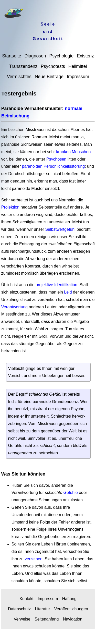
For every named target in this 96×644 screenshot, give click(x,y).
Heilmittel (78, 66)
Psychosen (56, 159)
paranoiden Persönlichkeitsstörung (53, 166)
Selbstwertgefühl (60, 229)
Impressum (78, 77)
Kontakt (26, 599)
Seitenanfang (47, 619)
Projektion (11, 207)
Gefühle (71, 493)
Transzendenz (23, 66)
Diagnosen (35, 56)
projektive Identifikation (56, 285)
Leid (68, 292)
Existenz (85, 56)
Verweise (22, 619)
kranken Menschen (73, 152)
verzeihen (33, 559)
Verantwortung (14, 307)
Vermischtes (19, 77)
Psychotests (53, 66)
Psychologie (61, 56)
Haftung (69, 599)
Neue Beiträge (49, 77)
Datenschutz (19, 609)
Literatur (43, 609)
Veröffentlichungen (71, 609)
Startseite (12, 56)
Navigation (73, 619)
